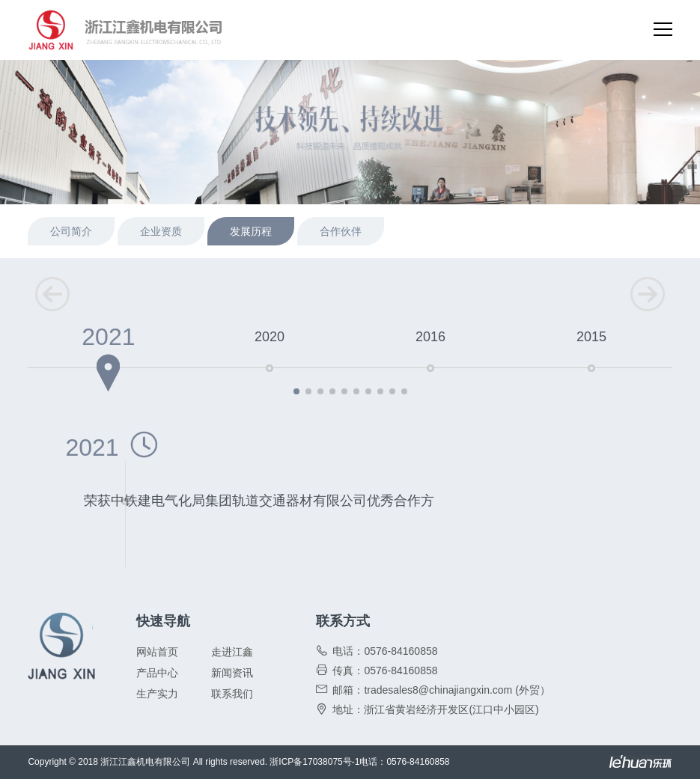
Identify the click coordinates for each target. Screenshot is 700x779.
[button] (296, 391)
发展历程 (251, 231)
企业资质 (161, 231)
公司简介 (71, 231)
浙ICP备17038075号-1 (314, 762)
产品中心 (157, 673)
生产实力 (157, 694)
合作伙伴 (341, 231)
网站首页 (157, 652)
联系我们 (232, 694)
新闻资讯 (232, 673)
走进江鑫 (232, 652)
